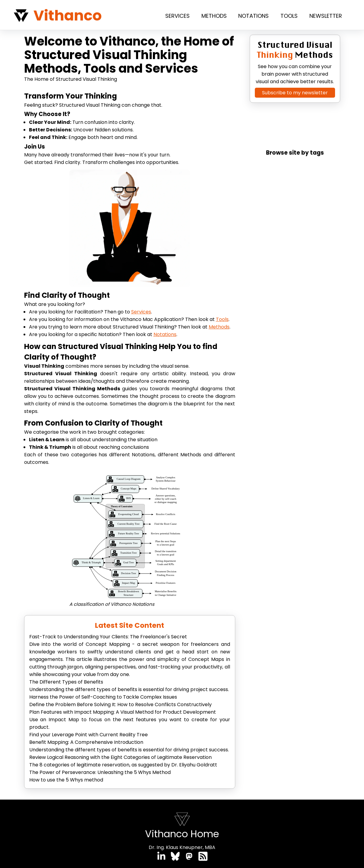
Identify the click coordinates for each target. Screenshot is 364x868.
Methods (214, 16)
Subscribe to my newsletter (295, 93)
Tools (289, 16)
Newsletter (326, 16)
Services (177, 16)
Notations (253, 16)
